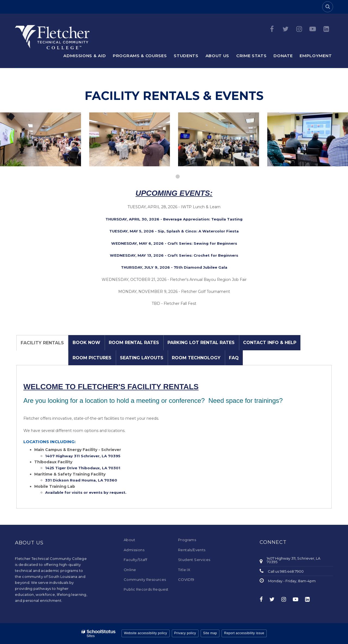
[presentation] (170, 177)
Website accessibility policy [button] (146, 633)
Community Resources (145, 579)
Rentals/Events (192, 550)
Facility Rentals (42, 343)
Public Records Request (146, 589)
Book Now (86, 343)
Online (130, 570)
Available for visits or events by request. (87, 492)
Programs (187, 540)
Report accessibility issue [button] (244, 633)
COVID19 (186, 579)
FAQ (234, 358)
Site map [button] (210, 633)
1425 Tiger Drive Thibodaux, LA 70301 (84, 468)
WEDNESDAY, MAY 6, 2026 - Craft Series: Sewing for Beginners (174, 243)
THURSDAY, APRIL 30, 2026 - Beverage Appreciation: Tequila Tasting (174, 219)
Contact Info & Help (270, 343)
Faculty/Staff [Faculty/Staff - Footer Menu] (135, 560)
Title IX (184, 570)
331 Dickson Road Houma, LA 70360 (82, 480)
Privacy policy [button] (185, 633)
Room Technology (196, 358)
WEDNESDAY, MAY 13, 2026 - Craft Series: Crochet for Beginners (174, 255)
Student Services (194, 560)
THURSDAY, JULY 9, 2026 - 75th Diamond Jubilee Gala (174, 267)
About (129, 540)
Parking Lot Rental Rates (201, 343)
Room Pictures (92, 358)
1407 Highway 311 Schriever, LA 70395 (84, 456)
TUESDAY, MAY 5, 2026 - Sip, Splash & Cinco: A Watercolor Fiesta (174, 231)
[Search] (328, 7)
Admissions (134, 550)
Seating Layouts (142, 358)
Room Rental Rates (134, 343)
